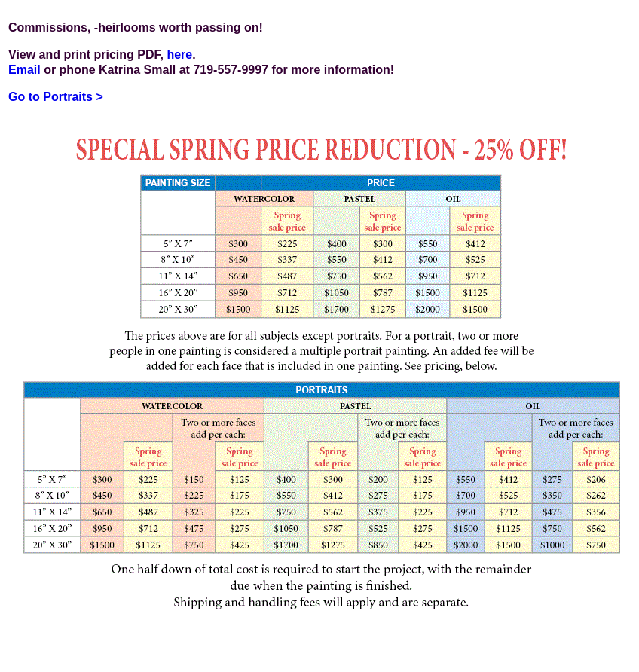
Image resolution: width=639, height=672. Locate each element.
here (179, 55)
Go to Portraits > (56, 97)
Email (24, 70)
